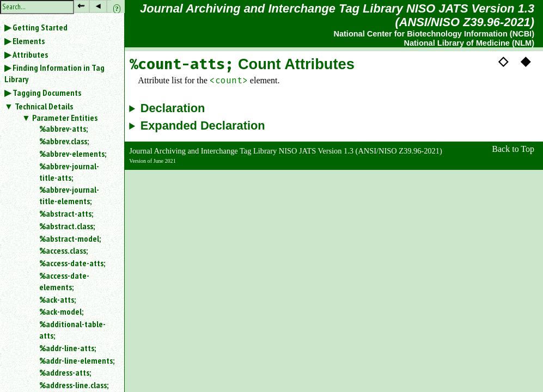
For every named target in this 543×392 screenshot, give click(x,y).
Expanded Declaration (203, 126)
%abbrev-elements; (73, 154)
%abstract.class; (67, 226)
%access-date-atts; (72, 263)
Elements (29, 41)
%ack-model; (61, 311)
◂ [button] (98, 6)
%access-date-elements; (64, 281)
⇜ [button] (81, 6)
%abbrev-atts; (63, 128)
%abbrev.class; (64, 141)
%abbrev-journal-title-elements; (69, 195)
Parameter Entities (65, 118)
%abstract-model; (70, 238)
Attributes (30, 54)
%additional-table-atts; (72, 330)
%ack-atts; (57, 299)
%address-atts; (65, 372)
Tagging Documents (47, 93)
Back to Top (513, 149)
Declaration (173, 108)
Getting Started (40, 27)
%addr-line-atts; (68, 348)
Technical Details (44, 106)
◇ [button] (503, 61)
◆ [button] (526, 61)
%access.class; (63, 250)
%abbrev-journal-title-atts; (69, 172)
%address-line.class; (74, 385)
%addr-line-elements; (77, 360)
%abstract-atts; (66, 213)
